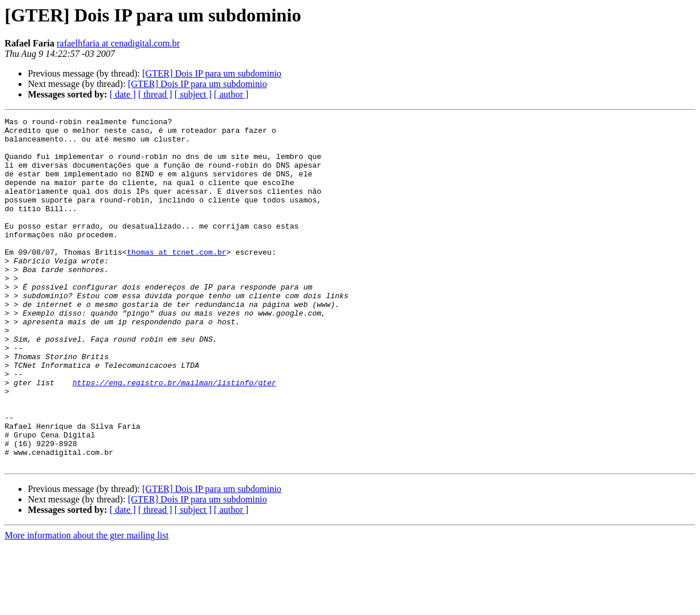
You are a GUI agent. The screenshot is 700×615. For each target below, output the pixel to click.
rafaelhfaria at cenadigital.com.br (118, 43)
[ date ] (123, 94)
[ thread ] (155, 94)
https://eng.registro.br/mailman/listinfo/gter (174, 436)
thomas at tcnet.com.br (177, 280)
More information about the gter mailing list (87, 605)
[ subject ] (193, 94)
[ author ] (231, 94)
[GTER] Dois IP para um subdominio (212, 73)
